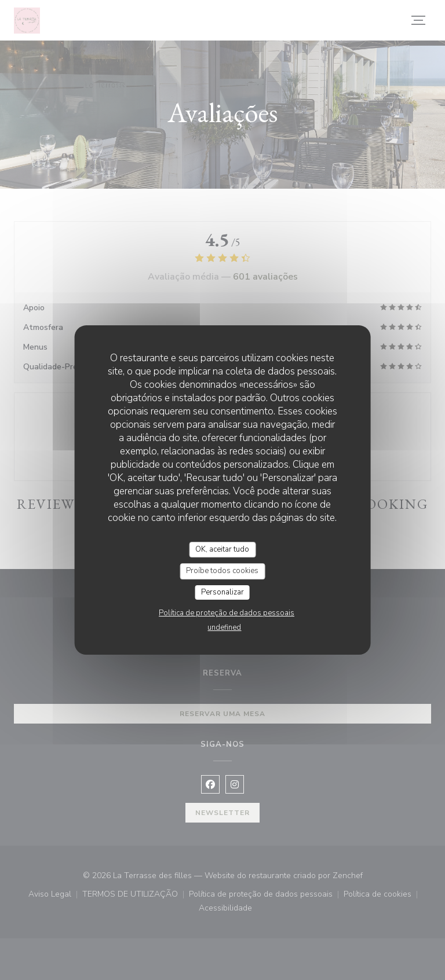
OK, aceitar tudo (222, 549)
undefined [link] (224, 627)
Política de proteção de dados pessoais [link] (227, 613)
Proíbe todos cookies (222, 571)
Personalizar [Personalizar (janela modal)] (222, 592)
